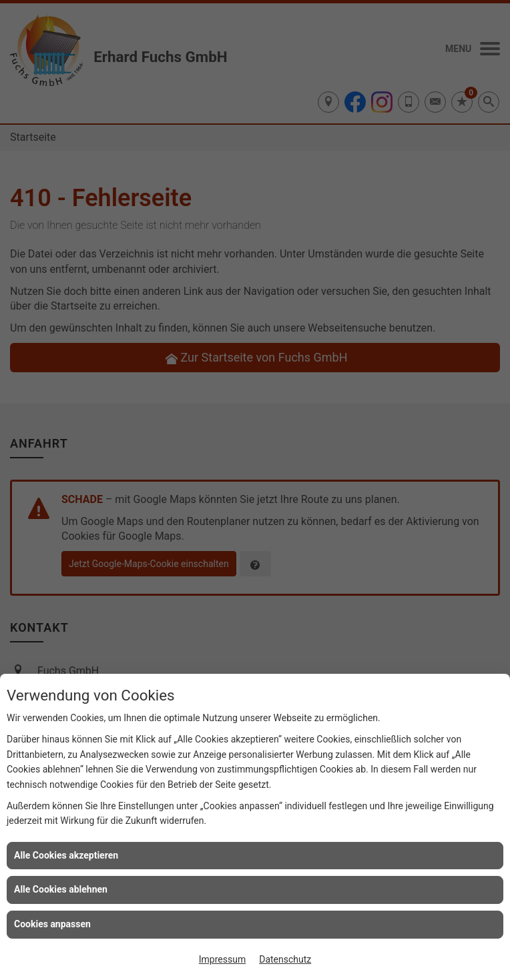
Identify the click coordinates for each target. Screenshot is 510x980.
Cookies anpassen (52, 924)
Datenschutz (285, 959)
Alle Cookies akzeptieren (66, 855)
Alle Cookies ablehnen (61, 889)
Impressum (222, 959)
